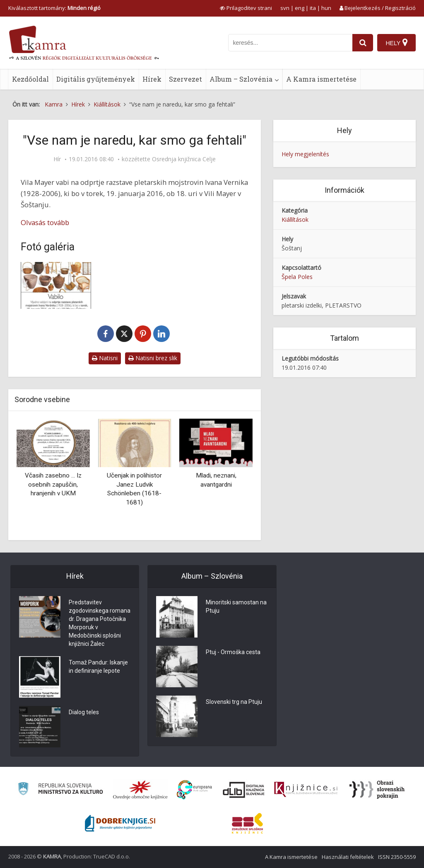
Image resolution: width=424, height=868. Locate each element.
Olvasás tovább (45, 222)
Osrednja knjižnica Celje (184, 159)
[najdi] (363, 43)
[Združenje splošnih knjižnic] (247, 823)
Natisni (105, 358)
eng (300, 8)
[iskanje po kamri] (290, 43)
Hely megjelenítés (305, 154)
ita (313, 8)
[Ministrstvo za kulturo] (60, 790)
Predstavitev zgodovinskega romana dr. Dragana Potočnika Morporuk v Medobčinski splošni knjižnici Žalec (100, 623)
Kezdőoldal (30, 79)
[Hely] (396, 43)
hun (326, 8)
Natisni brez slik (153, 358)
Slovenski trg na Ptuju (234, 702)
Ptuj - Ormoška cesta (233, 652)
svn (285, 8)
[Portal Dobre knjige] (120, 823)
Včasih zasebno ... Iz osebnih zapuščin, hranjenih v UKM (53, 484)
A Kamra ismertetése (321, 79)
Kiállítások (295, 219)
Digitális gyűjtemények (96, 79)
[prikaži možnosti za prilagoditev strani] (246, 8)
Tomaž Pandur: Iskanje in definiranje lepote (98, 667)
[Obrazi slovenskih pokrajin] (377, 790)
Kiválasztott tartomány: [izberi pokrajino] (54, 8)
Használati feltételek (348, 857)
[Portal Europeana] (194, 790)
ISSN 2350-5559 (397, 857)
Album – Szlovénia (241, 79)
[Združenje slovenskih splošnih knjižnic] (306, 790)
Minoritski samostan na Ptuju (236, 606)
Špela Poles (297, 277)
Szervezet (185, 79)
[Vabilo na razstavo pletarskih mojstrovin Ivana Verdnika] (56, 285)
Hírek (152, 79)
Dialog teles (84, 712)
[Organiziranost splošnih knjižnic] (140, 790)
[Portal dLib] (244, 790)
